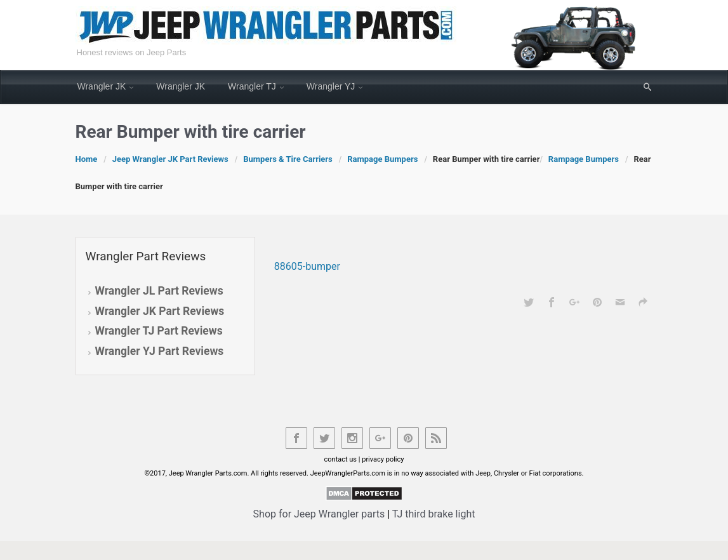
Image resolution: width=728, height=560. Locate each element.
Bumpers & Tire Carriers (288, 159)
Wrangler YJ (331, 86)
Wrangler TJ (252, 86)
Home (87, 159)
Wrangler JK (102, 86)
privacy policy (383, 459)
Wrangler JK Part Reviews (160, 311)
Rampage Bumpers (382, 159)
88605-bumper (307, 266)
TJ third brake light (434, 514)
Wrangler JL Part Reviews (159, 291)
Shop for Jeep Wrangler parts (319, 514)
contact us (341, 459)
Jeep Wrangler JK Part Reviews (170, 159)
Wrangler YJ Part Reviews (160, 351)
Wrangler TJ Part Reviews (159, 331)
